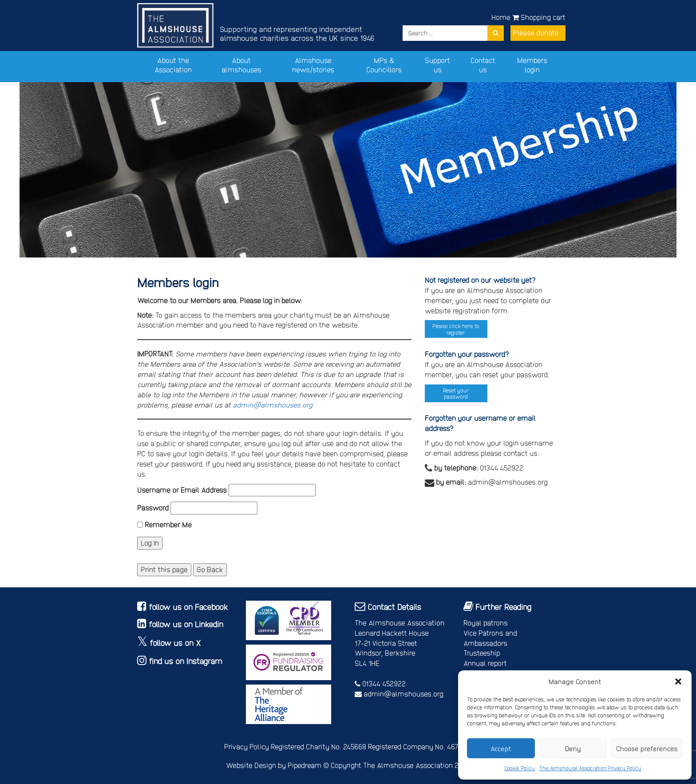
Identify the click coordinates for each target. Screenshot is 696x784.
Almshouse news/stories (313, 65)
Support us (437, 65)
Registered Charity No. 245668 (318, 746)
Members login (532, 65)
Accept (501, 748)
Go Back (210, 569)
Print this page (164, 569)
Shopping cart (539, 17)
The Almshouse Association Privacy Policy (590, 768)
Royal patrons (486, 623)
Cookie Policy (520, 768)
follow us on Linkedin (186, 624)
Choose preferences (647, 748)
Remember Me (164, 525)
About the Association (173, 65)
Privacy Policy (247, 746)
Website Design (251, 765)
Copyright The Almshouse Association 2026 (401, 765)
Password (153, 508)
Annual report (485, 663)
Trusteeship (482, 653)
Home (501, 17)
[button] (678, 681)
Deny (573, 748)
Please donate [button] (536, 33)
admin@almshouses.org (273, 405)
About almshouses (241, 65)
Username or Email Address (182, 490)
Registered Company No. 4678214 (420, 746)
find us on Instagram (186, 661)
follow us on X (175, 643)
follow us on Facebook (188, 607)
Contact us (483, 65)
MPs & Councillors (384, 65)
